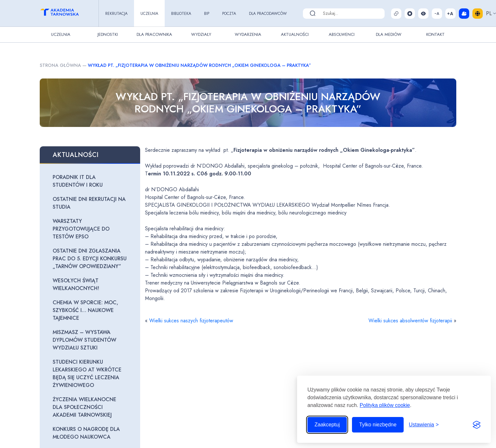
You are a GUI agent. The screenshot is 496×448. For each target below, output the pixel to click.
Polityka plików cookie (385, 405)
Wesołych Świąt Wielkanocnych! (76, 284)
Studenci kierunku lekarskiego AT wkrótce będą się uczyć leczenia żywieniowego (87, 374)
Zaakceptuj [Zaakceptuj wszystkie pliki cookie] (327, 425)
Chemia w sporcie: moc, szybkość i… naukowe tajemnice (85, 310)
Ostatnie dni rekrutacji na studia (89, 203)
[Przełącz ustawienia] (424, 425)
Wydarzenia (248, 34)
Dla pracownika (154, 34)
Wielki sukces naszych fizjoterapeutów (191, 321)
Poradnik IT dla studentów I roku (78, 181)
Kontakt (435, 34)
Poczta (229, 14)
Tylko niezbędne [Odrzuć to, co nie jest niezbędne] (378, 425)
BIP (207, 14)
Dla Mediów (389, 34)
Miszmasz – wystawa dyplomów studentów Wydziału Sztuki (84, 340)
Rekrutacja (116, 14)
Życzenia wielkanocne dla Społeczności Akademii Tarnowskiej (84, 407)
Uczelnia (149, 14)
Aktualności (295, 34)
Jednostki (108, 34)
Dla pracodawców (268, 14)
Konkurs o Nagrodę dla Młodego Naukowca (86, 433)
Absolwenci (342, 34)
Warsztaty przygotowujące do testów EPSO (81, 229)
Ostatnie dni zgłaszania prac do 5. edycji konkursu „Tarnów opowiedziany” (90, 259)
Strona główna (60, 65)
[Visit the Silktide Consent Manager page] (477, 425)
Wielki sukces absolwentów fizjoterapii (410, 321)
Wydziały (201, 34)
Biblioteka (181, 14)
